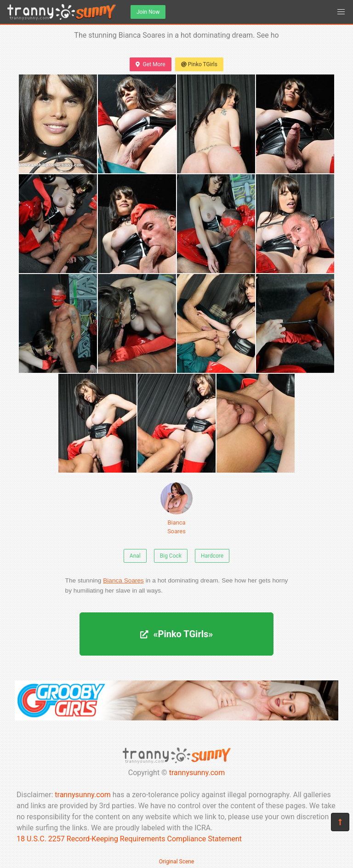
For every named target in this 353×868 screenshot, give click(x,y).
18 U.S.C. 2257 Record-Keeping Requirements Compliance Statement (129, 839)
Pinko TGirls (199, 64)
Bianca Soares (176, 508)
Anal (135, 556)
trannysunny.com (197, 773)
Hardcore (212, 556)
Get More (150, 64)
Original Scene (177, 862)
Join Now (148, 12)
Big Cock (171, 556)
